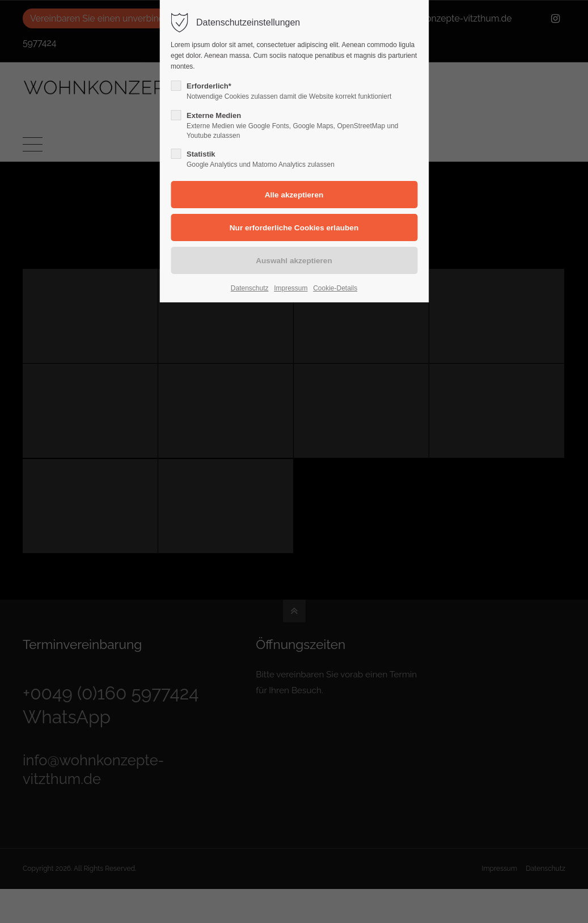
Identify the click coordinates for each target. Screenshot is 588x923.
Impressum (291, 288)
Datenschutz (250, 288)
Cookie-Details (335, 288)
